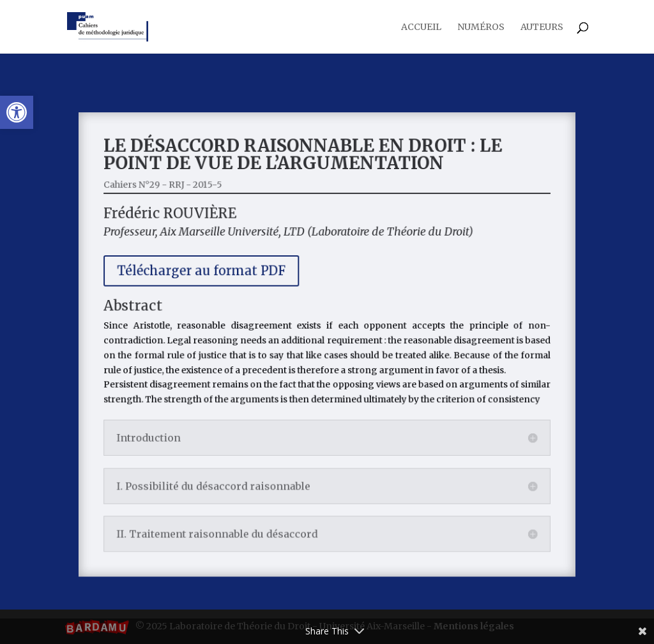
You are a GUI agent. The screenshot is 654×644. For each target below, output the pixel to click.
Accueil (421, 27)
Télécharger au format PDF (210, 276)
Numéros (481, 27)
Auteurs (542, 27)
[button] (17, 112)
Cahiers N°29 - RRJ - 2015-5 (174, 195)
